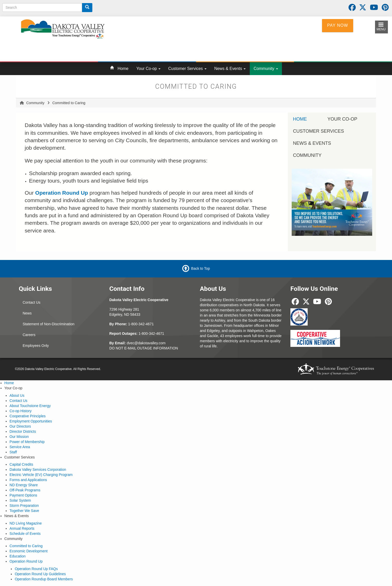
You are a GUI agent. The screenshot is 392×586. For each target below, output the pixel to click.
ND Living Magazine (26, 523)
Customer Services (187, 69)
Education (17, 556)
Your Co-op (148, 69)
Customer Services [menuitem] (318, 131)
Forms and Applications (28, 480)
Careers (29, 335)
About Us (17, 395)
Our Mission (19, 437)
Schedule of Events (25, 534)
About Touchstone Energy (30, 406)
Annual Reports (22, 528)
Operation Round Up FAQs (36, 569)
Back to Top (201, 268)
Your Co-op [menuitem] (342, 119)
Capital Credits (21, 464)
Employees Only (36, 346)
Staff (13, 452)
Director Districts (23, 431)
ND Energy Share (24, 485)
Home (123, 69)
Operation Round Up (26, 561)
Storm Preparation (24, 506)
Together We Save (24, 511)
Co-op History (21, 411)
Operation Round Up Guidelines (40, 574)
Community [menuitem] (307, 155)
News (27, 313)
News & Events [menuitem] (312, 143)
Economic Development (29, 551)
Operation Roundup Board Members (44, 579)
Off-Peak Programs (25, 490)
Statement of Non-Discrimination (49, 324)
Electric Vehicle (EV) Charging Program (41, 475)
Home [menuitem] (300, 119)
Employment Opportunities (31, 421)
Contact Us (32, 302)
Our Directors (20, 426)
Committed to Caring (26, 546)
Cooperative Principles (28, 416)
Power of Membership (27, 442)
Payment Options (23, 495)
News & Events (230, 69)
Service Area (20, 447)
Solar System (20, 500)
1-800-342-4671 (141, 324)
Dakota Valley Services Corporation (38, 470)
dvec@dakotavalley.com (146, 343)
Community (266, 69)
